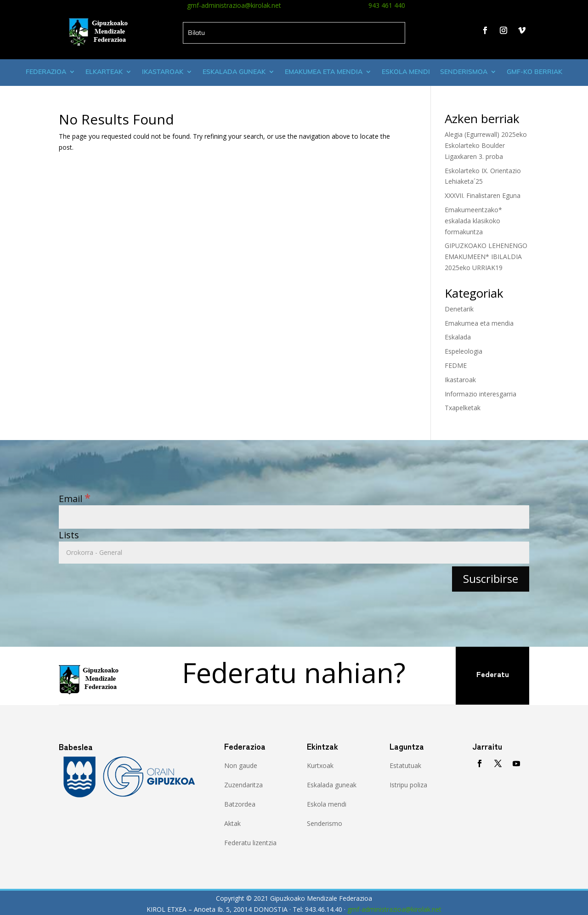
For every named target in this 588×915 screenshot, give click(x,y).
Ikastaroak (163, 72)
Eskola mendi (406, 72)
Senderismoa (464, 72)
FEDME (456, 365)
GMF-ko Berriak (534, 72)
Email (75, 499)
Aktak (232, 823)
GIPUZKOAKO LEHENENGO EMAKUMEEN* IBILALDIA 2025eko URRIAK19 (486, 257)
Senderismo (325, 823)
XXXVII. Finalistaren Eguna (483, 195)
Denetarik (459, 309)
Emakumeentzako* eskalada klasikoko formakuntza (473, 221)
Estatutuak (405, 765)
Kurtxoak (320, 765)
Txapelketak (463, 408)
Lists (69, 535)
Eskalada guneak (234, 72)
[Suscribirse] (491, 579)
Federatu (493, 674)
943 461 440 (387, 5)
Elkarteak (104, 72)
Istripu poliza (408, 785)
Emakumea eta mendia (324, 72)
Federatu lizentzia (250, 843)
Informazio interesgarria (481, 394)
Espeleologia (464, 351)
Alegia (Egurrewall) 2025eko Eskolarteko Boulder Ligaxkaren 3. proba (486, 145)
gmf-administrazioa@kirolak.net (234, 5)
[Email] (294, 517)
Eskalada (458, 337)
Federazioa (46, 72)
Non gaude (241, 765)
